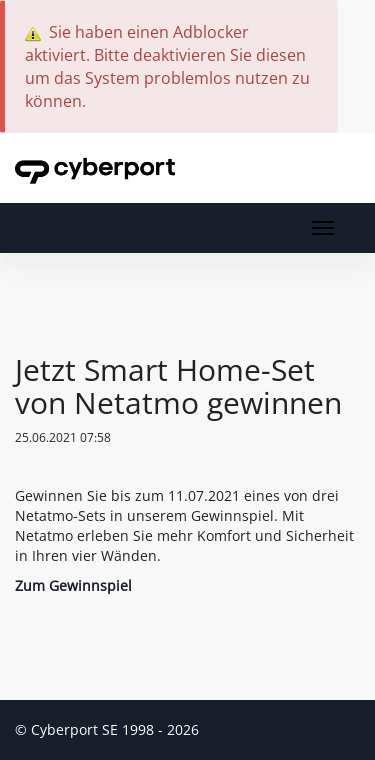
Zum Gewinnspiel (73, 585)
